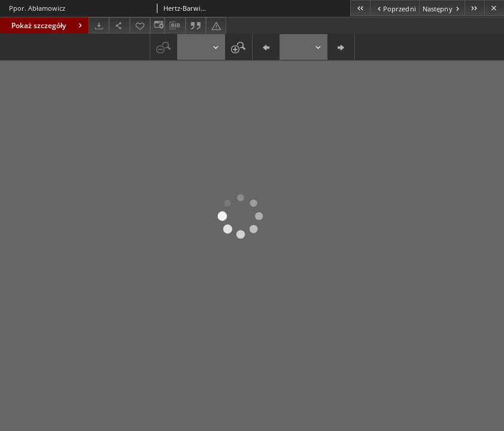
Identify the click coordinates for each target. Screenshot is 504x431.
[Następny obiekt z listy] (442, 8)
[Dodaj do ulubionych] (140, 25)
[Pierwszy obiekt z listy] (360, 8)
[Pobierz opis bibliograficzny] (175, 26)
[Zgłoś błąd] (216, 25)
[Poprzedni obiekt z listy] (394, 8)
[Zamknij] (494, 8)
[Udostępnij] (119, 25)
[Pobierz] (99, 25)
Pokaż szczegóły (48, 25)
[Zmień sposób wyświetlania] (157, 25)
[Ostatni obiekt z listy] (474, 8)
